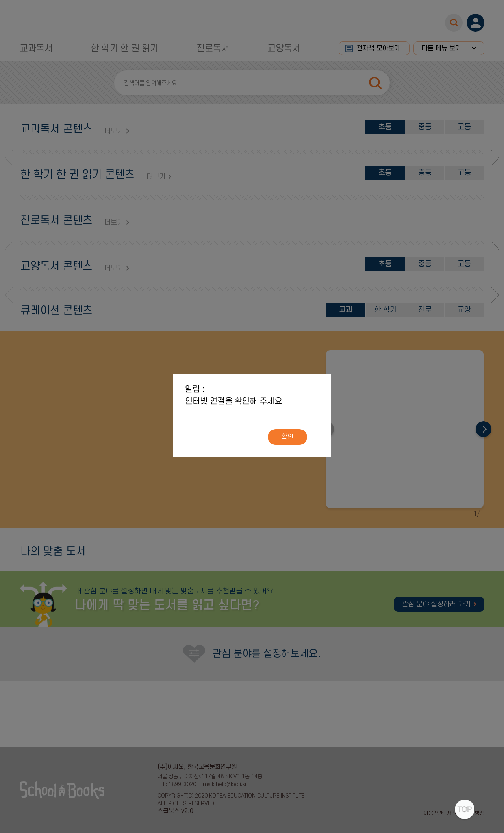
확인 (287, 437)
